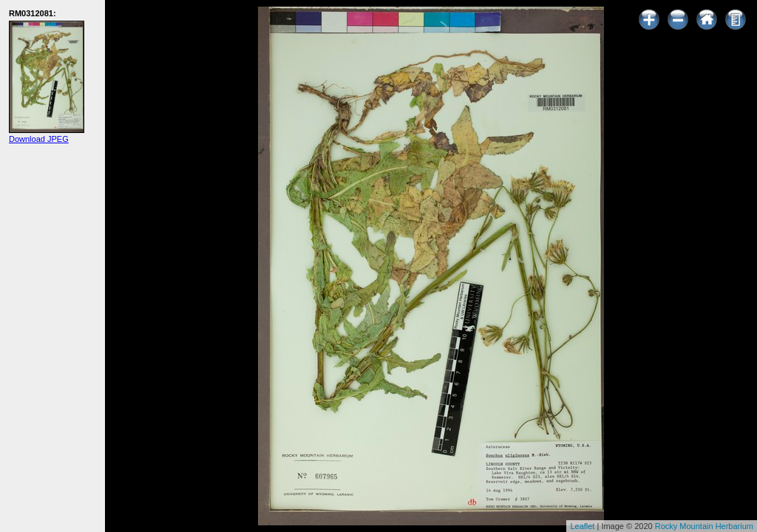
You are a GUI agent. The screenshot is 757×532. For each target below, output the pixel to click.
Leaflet (582, 526)
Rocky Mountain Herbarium (704, 526)
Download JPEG (39, 139)
